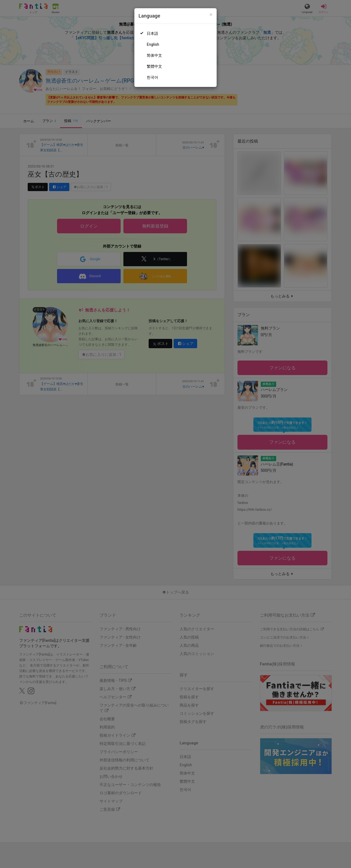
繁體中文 (154, 66)
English (153, 44)
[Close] (211, 15)
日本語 (152, 33)
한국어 (152, 77)
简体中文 (154, 55)
